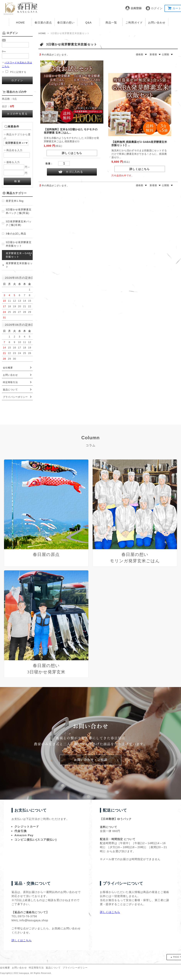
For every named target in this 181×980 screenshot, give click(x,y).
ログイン (157, 8)
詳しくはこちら (72, 153)
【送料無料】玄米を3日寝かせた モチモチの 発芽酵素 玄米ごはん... (71, 131)
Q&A (88, 23)
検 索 (17, 181)
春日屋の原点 (43, 23)
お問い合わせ (157, 23)
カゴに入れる (74, 172)
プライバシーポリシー (15, 397)
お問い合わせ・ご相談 (90, 760)
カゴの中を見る (17, 114)
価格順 (140, 54)
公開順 (166, 54)
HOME (21, 23)
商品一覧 (111, 23)
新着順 (153, 54)
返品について (10, 390)
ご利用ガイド (134, 23)
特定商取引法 (10, 382)
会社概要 (8, 368)
